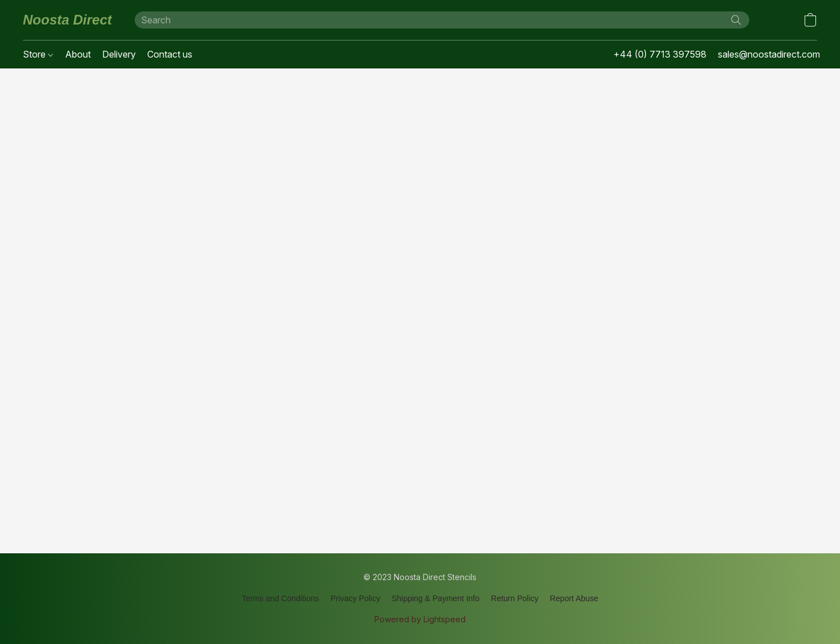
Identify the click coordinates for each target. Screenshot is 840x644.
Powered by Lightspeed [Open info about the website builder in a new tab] (420, 619)
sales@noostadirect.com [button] (769, 54)
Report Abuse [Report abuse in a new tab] (574, 598)
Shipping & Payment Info (435, 598)
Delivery (119, 54)
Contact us (170, 54)
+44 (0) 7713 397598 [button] (660, 54)
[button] (67, 20)
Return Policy (514, 598)
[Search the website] (736, 20)
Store (38, 54)
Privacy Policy (355, 598)
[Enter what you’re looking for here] (442, 20)
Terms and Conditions (280, 598)
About (78, 54)
